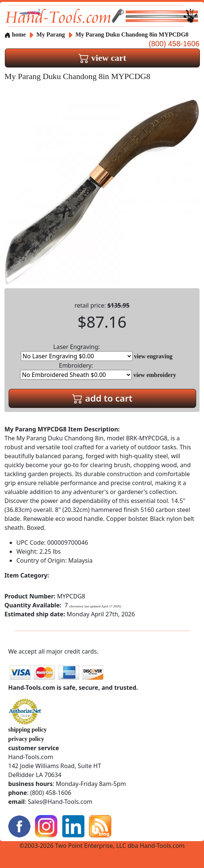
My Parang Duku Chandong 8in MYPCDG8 (132, 34)
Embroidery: (76, 370)
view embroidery (155, 375)
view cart (102, 58)
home (15, 34)
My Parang (52, 34)
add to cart (102, 398)
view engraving (153, 356)
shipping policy (28, 729)
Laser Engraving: (77, 352)
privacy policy (26, 739)
